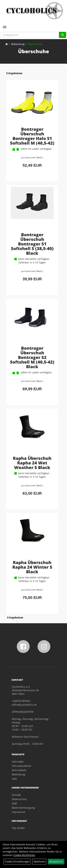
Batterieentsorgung (23, 808)
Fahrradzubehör (21, 766)
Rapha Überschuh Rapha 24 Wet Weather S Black (32, 463)
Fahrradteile (19, 770)
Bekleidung (18, 44)
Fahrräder (18, 762)
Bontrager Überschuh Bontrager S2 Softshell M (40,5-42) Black (32, 357)
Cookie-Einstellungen (17, 862)
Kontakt (16, 795)
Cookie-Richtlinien (24, 855)
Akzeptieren (56, 862)
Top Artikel (18, 828)
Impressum (18, 812)
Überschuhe (35, 44)
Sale (14, 779)
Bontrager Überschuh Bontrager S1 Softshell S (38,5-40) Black (32, 244)
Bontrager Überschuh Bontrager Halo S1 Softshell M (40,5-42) (32, 136)
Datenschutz (19, 799)
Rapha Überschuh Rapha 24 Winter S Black (32, 567)
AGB (14, 803)
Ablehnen (39, 862)
